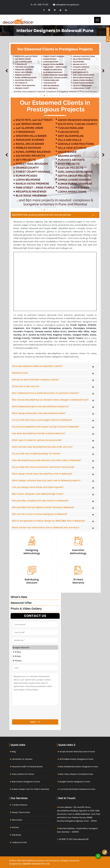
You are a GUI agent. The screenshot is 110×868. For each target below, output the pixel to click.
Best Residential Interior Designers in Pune (79, 767)
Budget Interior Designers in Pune (75, 782)
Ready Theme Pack (21, 812)
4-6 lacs (35, 652)
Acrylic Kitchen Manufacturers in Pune (77, 752)
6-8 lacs (35, 656)
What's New (19, 597)
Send (35, 722)
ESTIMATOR (108, 35)
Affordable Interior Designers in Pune (76, 759)
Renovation (17, 820)
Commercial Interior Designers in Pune (77, 789)
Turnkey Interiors (20, 805)
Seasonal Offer (21, 603)
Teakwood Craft (19, 842)
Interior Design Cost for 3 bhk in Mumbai (30, 789)
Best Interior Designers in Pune (26, 782)
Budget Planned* (35, 648)
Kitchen (15, 827)
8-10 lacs (35, 661)
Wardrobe (16, 835)
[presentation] (32, 713)
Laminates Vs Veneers (22, 759)
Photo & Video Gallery (26, 609)
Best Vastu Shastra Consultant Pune (76, 774)
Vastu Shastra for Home (23, 774)
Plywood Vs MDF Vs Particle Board (27, 767)
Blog (14, 752)
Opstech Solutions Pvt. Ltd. (36, 864)
